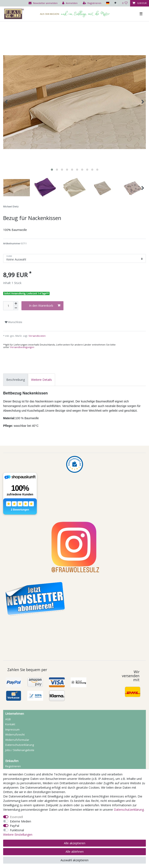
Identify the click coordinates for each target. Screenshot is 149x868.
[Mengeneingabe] (8, 306)
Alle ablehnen (75, 852)
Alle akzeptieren (75, 843)
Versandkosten (37, 336)
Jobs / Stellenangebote (20, 750)
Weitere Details (42, 380)
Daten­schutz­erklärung (20, 745)
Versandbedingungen (22, 347)
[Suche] (116, 3)
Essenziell (16, 817)
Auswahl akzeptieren (74, 860)
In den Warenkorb (45, 306)
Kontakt (10, 724)
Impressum (12, 729)
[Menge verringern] (16, 308)
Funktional (17, 830)
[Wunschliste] (125, 3)
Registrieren (13, 766)
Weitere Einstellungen (18, 835)
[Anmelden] (70, 3)
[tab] (16, 380)
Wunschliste (14, 322)
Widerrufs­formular (17, 740)
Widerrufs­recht (15, 734)
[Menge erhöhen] (16, 304)
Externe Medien (20, 821)
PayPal (15, 826)
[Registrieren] (92, 3)
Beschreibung (16, 380)
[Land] (107, 3)
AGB (8, 719)
